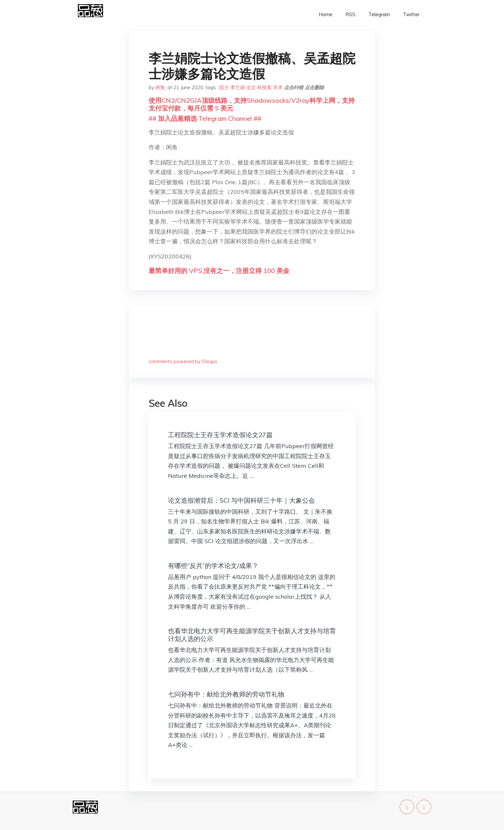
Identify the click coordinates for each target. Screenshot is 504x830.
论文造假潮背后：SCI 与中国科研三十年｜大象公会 (241, 500)
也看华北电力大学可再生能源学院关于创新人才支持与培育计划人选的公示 (252, 635)
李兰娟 (238, 87)
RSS (350, 14)
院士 (224, 87)
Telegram (379, 14)
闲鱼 (160, 87)
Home (325, 14)
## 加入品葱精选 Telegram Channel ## (205, 118)
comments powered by (183, 361)
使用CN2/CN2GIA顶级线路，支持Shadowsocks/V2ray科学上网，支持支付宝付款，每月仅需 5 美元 (252, 104)
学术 (278, 87)
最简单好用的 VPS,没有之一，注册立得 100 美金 (219, 271)
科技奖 (264, 87)
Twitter (411, 14)
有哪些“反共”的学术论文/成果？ (213, 566)
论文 (251, 87)
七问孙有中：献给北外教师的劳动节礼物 (226, 694)
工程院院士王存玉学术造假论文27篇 (220, 435)
